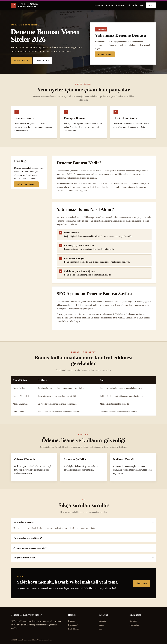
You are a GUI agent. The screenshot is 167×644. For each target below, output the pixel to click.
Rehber (110, 5)
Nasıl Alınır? (73, 625)
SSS (141, 5)
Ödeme (102, 625)
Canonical (133, 621)
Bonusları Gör (21, 61)
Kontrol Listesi (74, 629)
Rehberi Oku (43, 61)
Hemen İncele (105, 54)
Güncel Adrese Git (26, 184)
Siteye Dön (142, 583)
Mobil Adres (134, 625)
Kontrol (121, 5)
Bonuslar (99, 5)
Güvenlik (132, 5)
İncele (151, 5)
